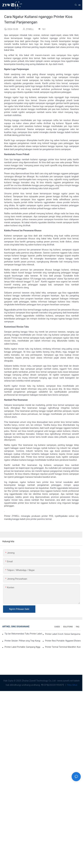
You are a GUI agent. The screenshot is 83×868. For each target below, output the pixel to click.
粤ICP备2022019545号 (53, 685)
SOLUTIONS (68, 627)
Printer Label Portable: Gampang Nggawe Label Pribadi (22, 647)
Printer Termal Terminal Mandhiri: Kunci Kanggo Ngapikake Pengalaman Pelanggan (63, 647)
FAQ (78, 627)
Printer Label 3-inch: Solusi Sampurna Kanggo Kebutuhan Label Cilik (63, 634)
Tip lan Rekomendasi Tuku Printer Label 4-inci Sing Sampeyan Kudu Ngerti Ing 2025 (24, 634)
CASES (57, 627)
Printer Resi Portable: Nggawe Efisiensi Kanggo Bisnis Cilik (63, 641)
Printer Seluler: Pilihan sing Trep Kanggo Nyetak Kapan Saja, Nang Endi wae (22, 641)
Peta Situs (72, 685)
